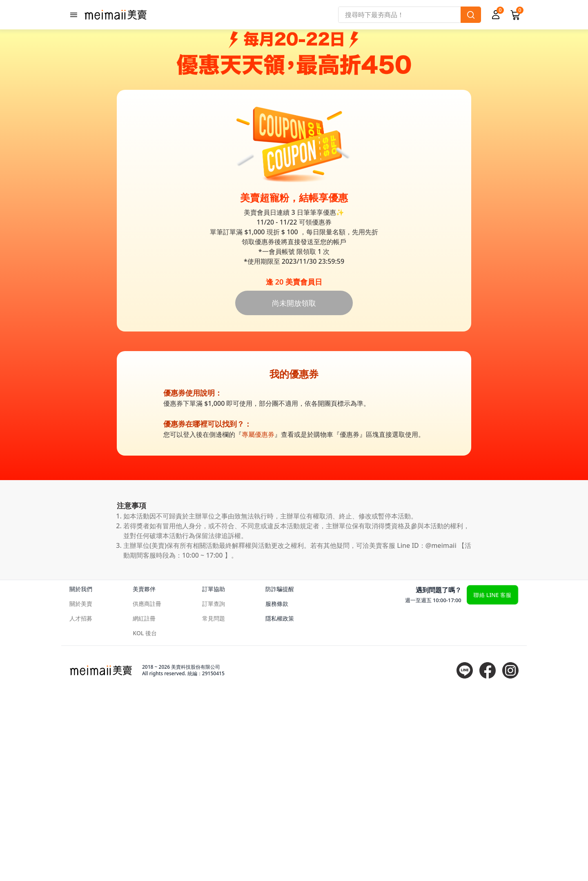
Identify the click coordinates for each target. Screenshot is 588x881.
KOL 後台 (145, 819)
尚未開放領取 (294, 489)
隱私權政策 (280, 804)
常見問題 (214, 804)
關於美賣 (81, 790)
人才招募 (81, 804)
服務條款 (277, 790)
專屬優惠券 (258, 621)
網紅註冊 (144, 804)
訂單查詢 (214, 790)
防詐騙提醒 (280, 775)
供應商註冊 (147, 790)
